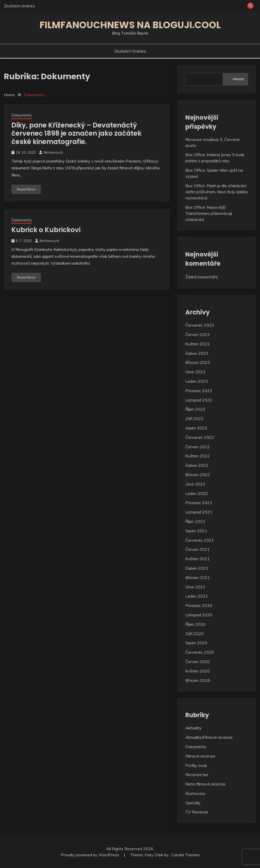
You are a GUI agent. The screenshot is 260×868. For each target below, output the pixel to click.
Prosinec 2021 (199, 503)
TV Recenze (197, 812)
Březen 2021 (198, 577)
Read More (26, 189)
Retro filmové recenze (205, 784)
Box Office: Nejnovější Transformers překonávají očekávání (209, 213)
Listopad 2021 (199, 512)
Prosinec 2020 (199, 605)
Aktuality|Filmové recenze (209, 737)
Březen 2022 (198, 475)
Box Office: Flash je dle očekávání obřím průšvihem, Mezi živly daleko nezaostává (217, 192)
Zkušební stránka (19, 6)
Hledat (238, 79)
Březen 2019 (198, 680)
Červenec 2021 (200, 540)
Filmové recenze (200, 756)
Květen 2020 (198, 671)
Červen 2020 (198, 662)
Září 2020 (194, 634)
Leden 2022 (197, 493)
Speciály (193, 803)
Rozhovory (195, 793)
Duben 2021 (197, 568)
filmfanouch (53, 152)
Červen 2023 (198, 334)
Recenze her (197, 775)
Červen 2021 (198, 549)
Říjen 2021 (195, 521)
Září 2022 (194, 419)
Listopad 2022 (199, 400)
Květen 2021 (198, 559)
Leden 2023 (197, 381)
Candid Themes (185, 855)
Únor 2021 (195, 587)
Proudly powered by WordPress (91, 855)
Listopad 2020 (199, 615)
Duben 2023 (197, 353)
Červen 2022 (198, 447)
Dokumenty (22, 115)
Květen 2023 (198, 344)
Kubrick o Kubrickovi (46, 230)
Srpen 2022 (196, 428)
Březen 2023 (198, 362)
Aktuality (193, 728)
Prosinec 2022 (199, 391)
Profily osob (196, 765)
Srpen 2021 (196, 531)
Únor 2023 (195, 372)
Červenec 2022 (200, 437)
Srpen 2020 (196, 643)
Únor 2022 (195, 484)
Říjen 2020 (195, 624)
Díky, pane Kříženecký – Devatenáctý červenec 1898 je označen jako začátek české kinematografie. (76, 133)
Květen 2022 (198, 456)
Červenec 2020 (200, 652)
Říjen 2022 (195, 409)
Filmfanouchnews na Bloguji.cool (130, 25)
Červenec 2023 (200, 325)
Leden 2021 (197, 596)
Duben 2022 (197, 465)
